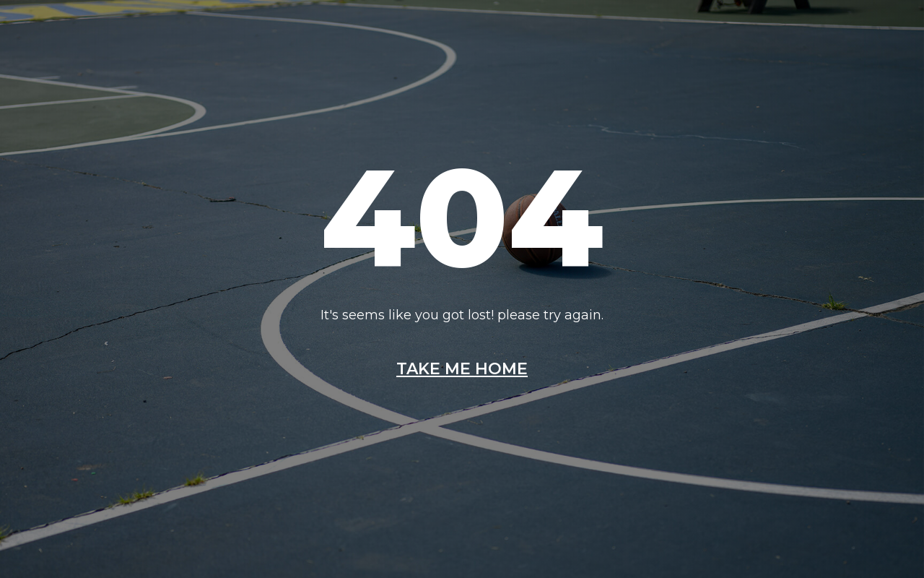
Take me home (462, 369)
